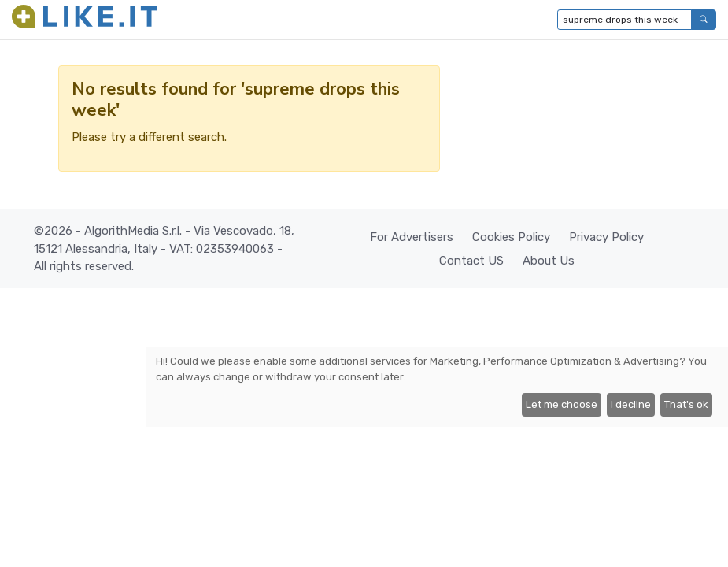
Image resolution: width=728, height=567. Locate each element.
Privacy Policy (606, 237)
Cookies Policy (511, 237)
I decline (631, 404)
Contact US (471, 261)
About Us (549, 261)
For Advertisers (412, 237)
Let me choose (562, 404)
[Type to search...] (625, 20)
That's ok (686, 404)
